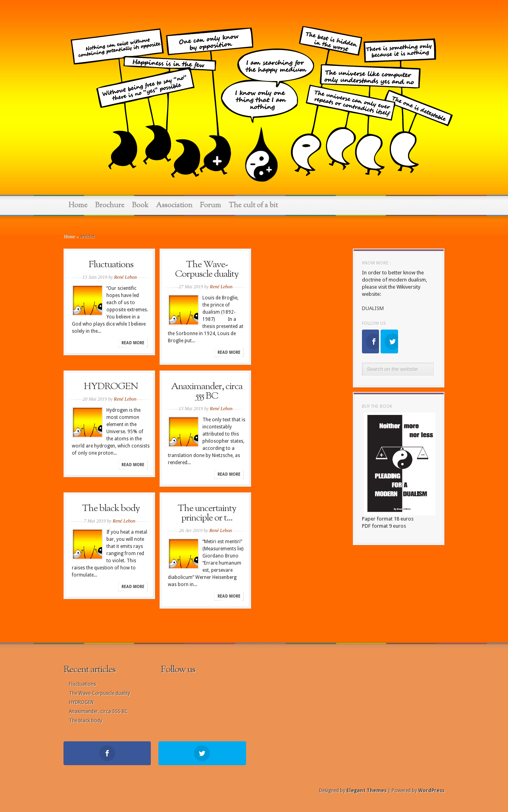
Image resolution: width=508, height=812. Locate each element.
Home (78, 205)
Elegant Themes (367, 791)
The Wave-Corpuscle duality (207, 270)
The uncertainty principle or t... (207, 513)
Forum (211, 205)
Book (140, 205)
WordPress (431, 791)
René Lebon (126, 277)
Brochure (110, 205)
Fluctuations (111, 265)
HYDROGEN (111, 387)
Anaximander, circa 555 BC (207, 392)
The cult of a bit (253, 205)
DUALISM (373, 308)
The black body (111, 509)
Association (174, 205)
